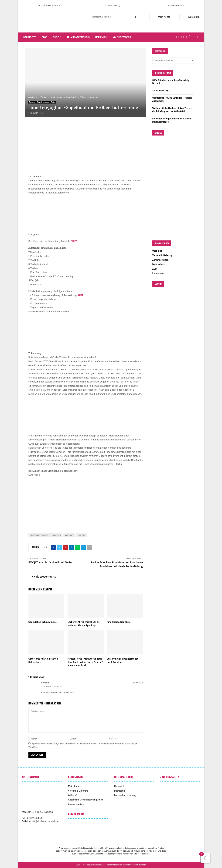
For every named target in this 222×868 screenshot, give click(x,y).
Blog (45, 37)
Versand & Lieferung (162, 255)
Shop (56, 37)
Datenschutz (159, 264)
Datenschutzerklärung (125, 795)
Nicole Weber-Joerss (44, 577)
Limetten (82, 535)
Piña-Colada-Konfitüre (119, 622)
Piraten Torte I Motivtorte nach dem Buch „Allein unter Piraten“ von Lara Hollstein (85, 662)
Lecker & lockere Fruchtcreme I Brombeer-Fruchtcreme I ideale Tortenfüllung (117, 564)
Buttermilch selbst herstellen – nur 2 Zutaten (124, 661)
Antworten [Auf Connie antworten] (137, 683)
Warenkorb (190, 17)
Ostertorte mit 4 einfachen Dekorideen (43, 661)
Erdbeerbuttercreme (39, 535)
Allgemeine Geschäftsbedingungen (86, 800)
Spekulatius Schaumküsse (43, 622)
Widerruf (72, 795)
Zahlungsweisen (161, 260)
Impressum (158, 273)
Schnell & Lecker (43, 102)
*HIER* (81, 295)
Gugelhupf (69, 535)
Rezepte (32, 102)
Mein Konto (160, 17)
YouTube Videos (122, 37)
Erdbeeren (56, 535)
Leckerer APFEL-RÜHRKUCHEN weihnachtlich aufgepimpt (84, 624)
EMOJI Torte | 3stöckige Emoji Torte (50, 563)
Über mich (101, 37)
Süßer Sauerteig (161, 91)
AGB (155, 269)
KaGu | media (141, 865)
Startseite (30, 37)
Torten (53, 102)
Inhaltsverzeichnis (78, 37)
